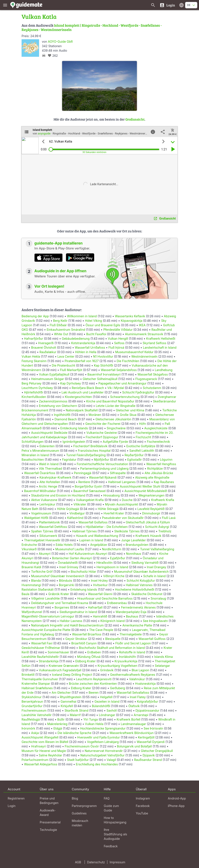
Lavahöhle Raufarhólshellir (40, 657)
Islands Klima (163, 657)
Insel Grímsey (69, 567)
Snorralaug (158, 598)
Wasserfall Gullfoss (152, 639)
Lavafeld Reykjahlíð (151, 509)
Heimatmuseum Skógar (48, 379)
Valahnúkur (137, 679)
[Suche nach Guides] (153, 5)
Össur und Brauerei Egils (103, 325)
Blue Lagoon (140, 670)
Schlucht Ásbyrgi (157, 527)
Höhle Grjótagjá (68, 509)
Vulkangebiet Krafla (90, 500)
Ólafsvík (134, 706)
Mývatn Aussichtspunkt (122, 504)
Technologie (48, 830)
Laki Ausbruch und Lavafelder (83, 392)
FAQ (107, 798)
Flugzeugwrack (146, 379)
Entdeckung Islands (74, 428)
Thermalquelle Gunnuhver (40, 679)
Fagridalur (69, 459)
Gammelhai (69, 701)
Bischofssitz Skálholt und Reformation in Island (112, 648)
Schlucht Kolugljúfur (141, 580)
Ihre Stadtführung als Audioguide (115, 834)
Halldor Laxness (71, 621)
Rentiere (84, 482)
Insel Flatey (138, 697)
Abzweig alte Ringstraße (152, 477)
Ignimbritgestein (74, 442)
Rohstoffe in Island (132, 652)
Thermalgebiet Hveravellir (42, 540)
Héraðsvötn (104, 563)
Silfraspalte (118, 473)
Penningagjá (83, 473)
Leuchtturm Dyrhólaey (37, 388)
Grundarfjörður (32, 706)
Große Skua (128, 415)
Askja (35, 733)
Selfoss (119, 343)
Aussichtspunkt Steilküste (49, 433)
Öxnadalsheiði (68, 563)
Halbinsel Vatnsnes (139, 585)
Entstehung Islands (84, 589)
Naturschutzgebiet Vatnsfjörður (102, 755)
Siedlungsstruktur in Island (78, 612)
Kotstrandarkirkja (83, 343)
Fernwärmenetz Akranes (138, 607)
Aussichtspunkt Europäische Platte (46, 630)
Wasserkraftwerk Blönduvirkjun (132, 733)
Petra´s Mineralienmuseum (40, 451)
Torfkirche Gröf (42, 572)
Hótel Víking (94, 321)
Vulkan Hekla (31, 356)
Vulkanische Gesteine (102, 433)
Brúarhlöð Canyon (84, 643)
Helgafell (106, 697)
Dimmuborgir (151, 513)
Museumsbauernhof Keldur (134, 352)
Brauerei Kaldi (31, 567)
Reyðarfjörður (134, 455)
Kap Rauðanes (164, 482)
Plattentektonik (49, 522)
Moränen (95, 415)
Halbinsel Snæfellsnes (37, 688)
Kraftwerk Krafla (163, 500)
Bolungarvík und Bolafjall (134, 746)
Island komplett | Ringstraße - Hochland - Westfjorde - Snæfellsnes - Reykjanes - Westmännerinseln (92, 27)
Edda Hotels (64, 545)
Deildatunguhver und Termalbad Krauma (60, 603)
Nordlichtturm (112, 549)
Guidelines (79, 813)
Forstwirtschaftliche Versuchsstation (102, 464)
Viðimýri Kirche (114, 576)
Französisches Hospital (94, 451)
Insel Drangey (156, 567)
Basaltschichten (33, 459)
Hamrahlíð (100, 616)
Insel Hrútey (99, 580)
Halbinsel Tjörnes (84, 531)
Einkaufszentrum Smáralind (66, 330)
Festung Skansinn (34, 361)
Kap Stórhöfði (104, 365)
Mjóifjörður (101, 459)
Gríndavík (107, 670)
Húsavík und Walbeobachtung (97, 536)
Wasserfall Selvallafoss (133, 693)
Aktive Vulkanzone (44, 500)
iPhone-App (176, 806)
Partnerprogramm (84, 806)
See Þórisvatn (153, 728)
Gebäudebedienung (76, 339)
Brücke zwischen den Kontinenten (93, 684)
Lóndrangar (107, 715)
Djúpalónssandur (147, 710)
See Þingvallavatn (155, 621)
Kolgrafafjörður (147, 701)
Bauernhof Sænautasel (90, 491)
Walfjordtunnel (32, 612)
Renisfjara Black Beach (88, 388)
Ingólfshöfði (62, 415)
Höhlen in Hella (86, 352)
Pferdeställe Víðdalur (118, 330)
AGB (78, 862)
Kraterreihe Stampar (36, 684)
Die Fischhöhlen (128, 361)
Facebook (143, 806)
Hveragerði (46, 343)
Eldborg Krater (86, 661)
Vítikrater (80, 504)
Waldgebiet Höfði (36, 518)
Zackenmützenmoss (53, 401)
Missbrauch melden (80, 823)
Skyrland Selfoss (154, 343)
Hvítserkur (100, 585)
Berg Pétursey (31, 383)
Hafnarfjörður (34, 339)
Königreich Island (113, 621)
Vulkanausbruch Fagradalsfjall (60, 670)
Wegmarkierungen (152, 495)
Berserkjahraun (32, 701)
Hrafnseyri (39, 746)
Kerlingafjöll (146, 737)
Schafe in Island (154, 576)
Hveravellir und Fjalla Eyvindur (99, 737)
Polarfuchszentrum (35, 760)
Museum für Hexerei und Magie (44, 751)
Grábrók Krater (59, 594)
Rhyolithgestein (71, 697)
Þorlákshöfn (128, 657)
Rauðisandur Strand (148, 760)
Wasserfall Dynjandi (151, 742)
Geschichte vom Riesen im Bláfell (45, 742)
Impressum (118, 862)
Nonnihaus (134, 554)
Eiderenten (47, 446)
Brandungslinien (137, 545)
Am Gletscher (61, 693)
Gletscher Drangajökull (157, 751)
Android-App (177, 798)
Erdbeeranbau (117, 603)
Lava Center (66, 356)
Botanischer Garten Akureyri (72, 558)
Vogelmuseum (41, 513)
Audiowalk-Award (48, 813)
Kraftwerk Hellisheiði (161, 339)
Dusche (127, 500)
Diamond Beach (66, 419)
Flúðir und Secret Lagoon (133, 643)
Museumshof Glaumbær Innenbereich (58, 576)
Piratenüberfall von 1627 (82, 361)
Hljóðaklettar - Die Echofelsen (107, 527)
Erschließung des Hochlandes (97, 764)
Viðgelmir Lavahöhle (45, 598)
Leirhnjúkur (47, 504)
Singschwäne (116, 428)
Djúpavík (149, 755)
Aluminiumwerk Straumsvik (144, 334)
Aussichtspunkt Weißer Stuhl (140, 486)
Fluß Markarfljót (71, 370)
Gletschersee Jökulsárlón (113, 419)
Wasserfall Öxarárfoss (40, 473)
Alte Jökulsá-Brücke (159, 473)
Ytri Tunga (91, 719)
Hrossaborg (112, 495)
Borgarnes (62, 607)
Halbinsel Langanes (122, 482)
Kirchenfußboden (34, 397)
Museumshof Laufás (70, 549)
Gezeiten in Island (107, 701)
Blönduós (66, 580)
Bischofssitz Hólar (83, 572)
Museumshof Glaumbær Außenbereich (141, 572)
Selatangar (162, 666)
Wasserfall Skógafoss (153, 374)
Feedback (111, 846)
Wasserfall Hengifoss (161, 464)
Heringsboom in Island (112, 567)
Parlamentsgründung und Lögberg (104, 468)
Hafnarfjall (95, 607)
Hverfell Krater (114, 513)
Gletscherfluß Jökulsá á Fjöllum (148, 522)
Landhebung (164, 370)
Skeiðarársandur (164, 401)
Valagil (111, 760)
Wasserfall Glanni (100, 594)
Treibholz (165, 531)
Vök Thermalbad (50, 468)
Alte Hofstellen (50, 482)
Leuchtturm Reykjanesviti (94, 679)
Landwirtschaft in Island (160, 347)
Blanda (36, 580)
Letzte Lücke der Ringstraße (116, 406)
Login (12, 806)
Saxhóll (112, 710)
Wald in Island (49, 464)
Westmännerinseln (144, 356)
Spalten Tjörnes (42, 531)
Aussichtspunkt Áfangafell (40, 737)
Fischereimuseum (34, 710)
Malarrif (75, 715)
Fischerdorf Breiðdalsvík (90, 446)
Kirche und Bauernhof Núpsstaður (110, 401)
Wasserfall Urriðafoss (90, 347)
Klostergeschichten (78, 397)
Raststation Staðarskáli (38, 589)
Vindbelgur (77, 513)
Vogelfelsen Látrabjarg (103, 742)
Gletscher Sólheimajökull (100, 379)
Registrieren (16, 798)
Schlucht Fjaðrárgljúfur (138, 392)
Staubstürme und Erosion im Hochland (58, 495)
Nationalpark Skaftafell (82, 410)
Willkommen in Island (82, 316)
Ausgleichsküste (156, 428)
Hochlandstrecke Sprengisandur (103, 728)
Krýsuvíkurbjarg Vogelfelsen (117, 666)
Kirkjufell (67, 706)
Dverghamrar (167, 397)
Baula (26, 594)
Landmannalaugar (133, 724)
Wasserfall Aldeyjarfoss (41, 764)
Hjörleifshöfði (34, 392)
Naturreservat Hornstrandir (104, 751)
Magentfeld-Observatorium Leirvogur (48, 616)
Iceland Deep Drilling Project (72, 675)
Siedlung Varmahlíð (145, 563)
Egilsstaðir (135, 459)
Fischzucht (143, 437)
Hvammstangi (31, 585)
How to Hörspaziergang (115, 820)
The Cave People (101, 630)
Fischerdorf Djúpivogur (102, 437)
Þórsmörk (28, 728)
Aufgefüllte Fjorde (115, 442)
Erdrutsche (29, 545)
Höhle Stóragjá (108, 509)
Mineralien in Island (35, 455)
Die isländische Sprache (74, 733)
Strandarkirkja (49, 661)
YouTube (142, 813)
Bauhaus (132, 616)
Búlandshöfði (101, 706)
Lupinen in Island (91, 540)
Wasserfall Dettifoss (53, 527)
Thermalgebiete (131, 634)
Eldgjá (58, 728)
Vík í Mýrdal (116, 388)
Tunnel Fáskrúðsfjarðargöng (86, 455)
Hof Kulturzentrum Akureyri (88, 554)
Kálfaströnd (75, 518)
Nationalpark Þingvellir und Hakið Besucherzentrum (67, 625)
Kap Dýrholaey (71, 383)
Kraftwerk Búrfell (128, 719)
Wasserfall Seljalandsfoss (119, 370)
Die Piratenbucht (63, 365)
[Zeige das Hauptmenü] (5, 5)
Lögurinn (166, 459)
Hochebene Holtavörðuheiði (135, 589)
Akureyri (45, 554)
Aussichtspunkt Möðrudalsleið (146, 491)
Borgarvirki (67, 585)
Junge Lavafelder (134, 540)
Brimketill (28, 675)
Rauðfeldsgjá (31, 719)
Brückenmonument (35, 410)
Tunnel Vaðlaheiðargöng (157, 549)
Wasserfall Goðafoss (93, 522)
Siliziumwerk (48, 536)
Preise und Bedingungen (49, 801)
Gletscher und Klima (130, 410)
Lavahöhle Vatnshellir (37, 715)
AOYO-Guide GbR (60, 42)
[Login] (167, 5)
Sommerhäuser (58, 652)
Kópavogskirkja (131, 321)
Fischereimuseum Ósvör (82, 746)
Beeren (94, 693)
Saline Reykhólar (51, 755)
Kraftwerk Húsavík (149, 536)
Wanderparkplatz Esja (131, 612)
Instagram (143, 798)
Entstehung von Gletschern (58, 406)
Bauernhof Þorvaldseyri (104, 374)
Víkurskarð (29, 549)
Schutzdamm (152, 388)
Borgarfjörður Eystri (89, 486)
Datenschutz (96, 862)
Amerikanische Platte (137, 625)
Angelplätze (99, 545)
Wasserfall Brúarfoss (87, 634)
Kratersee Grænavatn (64, 666)
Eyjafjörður (118, 558)
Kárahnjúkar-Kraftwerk (56, 477)
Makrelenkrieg (57, 724)
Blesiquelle (113, 639)
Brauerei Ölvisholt (44, 347)
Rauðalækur (48, 352)
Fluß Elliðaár (58, 325)
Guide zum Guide (111, 808)
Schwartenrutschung (125, 397)
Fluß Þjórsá (116, 347)
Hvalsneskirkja (145, 684)
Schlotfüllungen (33, 442)
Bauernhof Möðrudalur (40, 491)
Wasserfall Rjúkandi (103, 477)
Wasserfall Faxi (42, 643)
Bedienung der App (35, 316)
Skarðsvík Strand (76, 710)
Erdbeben (94, 652)
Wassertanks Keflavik (130, 316)
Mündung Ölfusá (89, 657)
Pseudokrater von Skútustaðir (123, 518)
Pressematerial (50, 822)
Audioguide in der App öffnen (60, 271)
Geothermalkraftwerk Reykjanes (132, 675)
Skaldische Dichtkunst (147, 594)
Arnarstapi (141, 715)
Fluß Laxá (169, 518)
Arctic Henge (48, 486)
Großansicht (135, 119)
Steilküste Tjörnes (127, 531)
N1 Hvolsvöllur (103, 356)
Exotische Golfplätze (141, 446)
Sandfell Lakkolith (142, 451)
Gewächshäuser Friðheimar (41, 648)
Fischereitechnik (158, 442)
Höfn (142, 424)
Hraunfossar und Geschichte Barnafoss (105, 598)
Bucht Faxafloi (96, 334)
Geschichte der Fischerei (103, 424)
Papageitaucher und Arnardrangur (122, 383)
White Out (61, 334)
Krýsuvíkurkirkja (126, 661)
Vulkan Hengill (118, 339)
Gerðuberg (117, 688)
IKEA (142, 325)
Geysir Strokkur (76, 639)
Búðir (61, 719)
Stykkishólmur (32, 697)
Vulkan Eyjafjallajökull (54, 374)
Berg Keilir (60, 321)
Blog (75, 798)
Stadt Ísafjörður (78, 760)
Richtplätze (155, 468)
